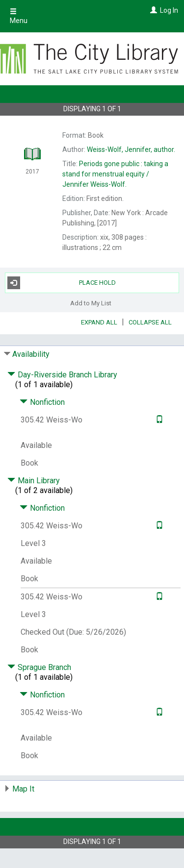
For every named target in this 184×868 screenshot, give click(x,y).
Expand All (99, 322)
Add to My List (91, 303)
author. (131, 149)
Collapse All (150, 322)
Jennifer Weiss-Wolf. (115, 174)
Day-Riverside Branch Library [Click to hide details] (62, 375)
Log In (169, 10)
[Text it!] (158, 420)
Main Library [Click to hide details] (34, 481)
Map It (23, 789)
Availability (31, 354)
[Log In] (152, 10)
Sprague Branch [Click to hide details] (39, 667)
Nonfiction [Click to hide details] (42, 402)
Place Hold (62, 283)
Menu (19, 16)
